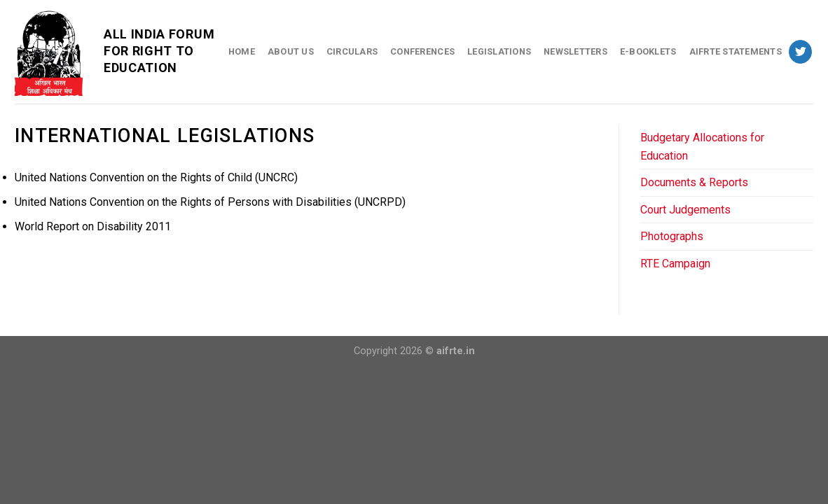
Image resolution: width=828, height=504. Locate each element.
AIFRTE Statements (736, 51)
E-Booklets (648, 51)
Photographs (672, 236)
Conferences (422, 51)
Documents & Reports (694, 182)
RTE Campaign (675, 264)
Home (242, 51)
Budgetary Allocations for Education (702, 147)
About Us (291, 51)
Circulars (352, 51)
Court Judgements (685, 210)
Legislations (499, 51)
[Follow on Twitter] (800, 52)
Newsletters (575, 51)
